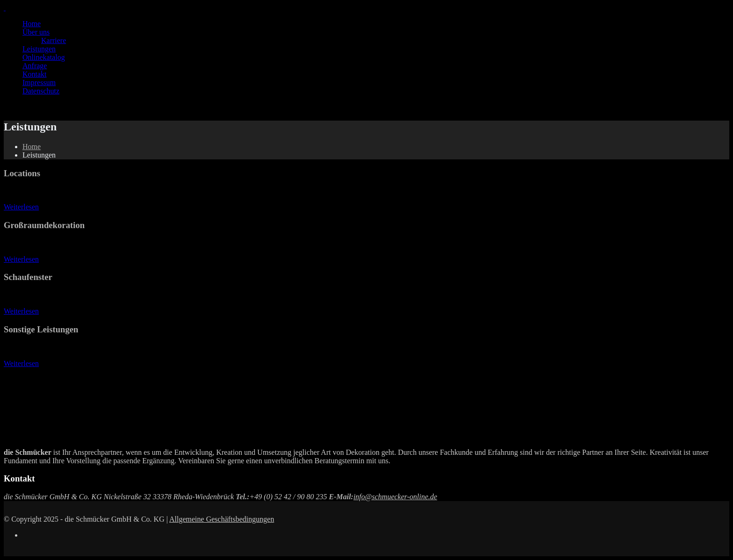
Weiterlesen (21, 207)
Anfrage (35, 66)
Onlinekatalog (44, 57)
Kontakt (35, 74)
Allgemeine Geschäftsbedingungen (222, 519)
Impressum (39, 83)
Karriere (54, 40)
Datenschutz (41, 91)
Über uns (36, 32)
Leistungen (39, 49)
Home (32, 24)
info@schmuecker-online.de (395, 497)
